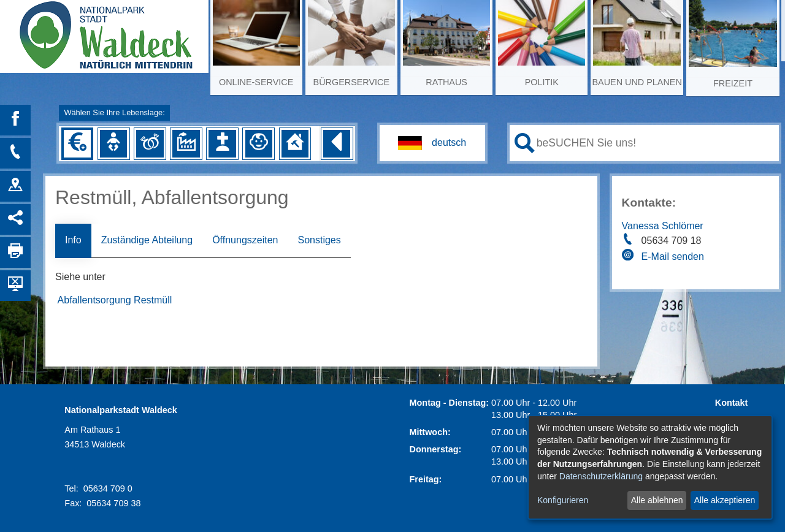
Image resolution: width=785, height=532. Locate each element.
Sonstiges (319, 240)
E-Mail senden (673, 256)
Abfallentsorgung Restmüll (115, 300)
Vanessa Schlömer (663, 226)
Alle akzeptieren (725, 500)
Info (73, 240)
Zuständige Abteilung (147, 240)
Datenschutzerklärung (601, 476)
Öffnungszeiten (245, 240)
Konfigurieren (563, 500)
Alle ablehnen (657, 500)
